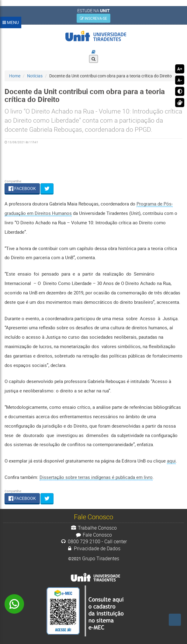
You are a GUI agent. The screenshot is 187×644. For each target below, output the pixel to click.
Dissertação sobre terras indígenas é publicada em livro (96, 477)
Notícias (35, 76)
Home (15, 76)
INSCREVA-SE (93, 18)
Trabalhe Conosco (93, 528)
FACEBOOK (22, 188)
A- (180, 80)
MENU (11, 22)
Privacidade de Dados (94, 548)
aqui (171, 461)
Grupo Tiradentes (101, 558)
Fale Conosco (93, 535)
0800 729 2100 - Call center (93, 541)
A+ (180, 69)
